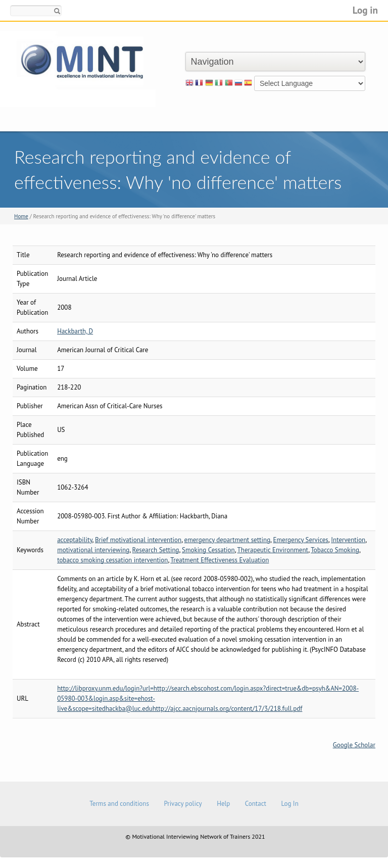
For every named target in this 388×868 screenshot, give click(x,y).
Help (223, 804)
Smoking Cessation (208, 550)
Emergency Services (301, 540)
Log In (289, 804)
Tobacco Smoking (335, 550)
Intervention (348, 540)
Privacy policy (183, 804)
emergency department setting (228, 540)
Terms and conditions (119, 804)
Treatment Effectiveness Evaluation (220, 560)
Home (21, 216)
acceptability (75, 540)
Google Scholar (354, 745)
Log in (365, 10)
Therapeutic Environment (273, 550)
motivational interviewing (93, 550)
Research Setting (156, 550)
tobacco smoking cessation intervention (112, 560)
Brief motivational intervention (138, 540)
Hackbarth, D (75, 331)
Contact (256, 804)
